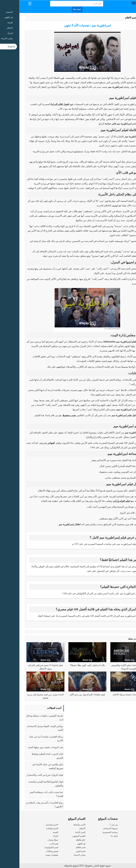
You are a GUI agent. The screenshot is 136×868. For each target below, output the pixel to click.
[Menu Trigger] (10, 3)
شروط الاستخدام (91, 828)
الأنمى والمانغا (60, 825)
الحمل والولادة (33, 828)
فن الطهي (62, 844)
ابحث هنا (58, 9)
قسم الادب (34, 844)
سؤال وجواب (33, 840)
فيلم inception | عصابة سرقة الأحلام (110, 695)
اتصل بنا (95, 836)
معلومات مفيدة (33, 855)
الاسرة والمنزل (33, 825)
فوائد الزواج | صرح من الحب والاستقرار (25, 775)
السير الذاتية (61, 832)
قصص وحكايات (33, 851)
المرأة (36, 836)
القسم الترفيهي (59, 836)
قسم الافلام (112, 18)
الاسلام (63, 828)
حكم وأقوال (61, 840)
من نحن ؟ (94, 825)
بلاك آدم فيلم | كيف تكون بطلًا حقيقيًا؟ (68, 665)
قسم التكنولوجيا (32, 847)
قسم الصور (61, 851)
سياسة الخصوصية (91, 832)
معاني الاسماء (60, 855)
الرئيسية (124, 18)
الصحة (36, 832)
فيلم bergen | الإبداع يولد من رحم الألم (68, 695)
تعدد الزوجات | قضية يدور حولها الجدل (26, 747)
